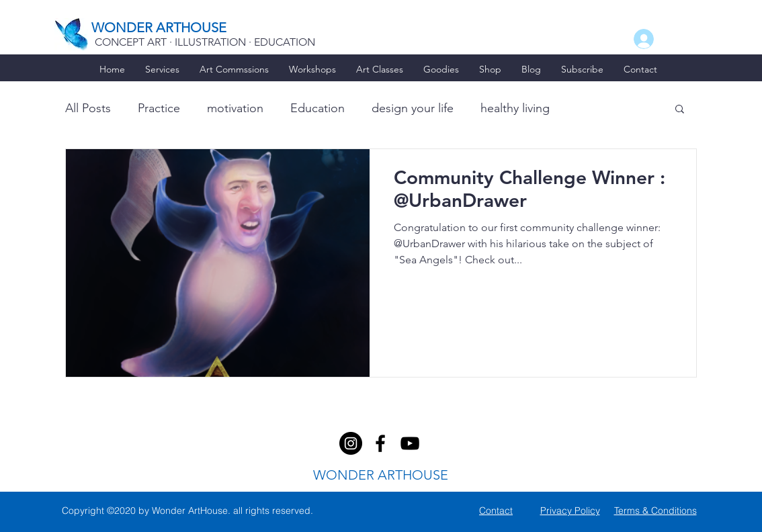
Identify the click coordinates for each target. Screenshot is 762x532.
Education (317, 108)
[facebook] (351, 443)
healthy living (515, 108)
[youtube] (410, 443)
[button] (680, 110)
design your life (413, 108)
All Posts (88, 108)
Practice (159, 108)
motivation (235, 108)
